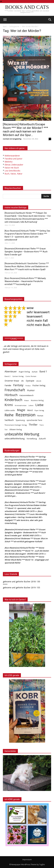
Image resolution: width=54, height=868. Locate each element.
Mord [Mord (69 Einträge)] (30, 410)
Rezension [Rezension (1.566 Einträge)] (25, 415)
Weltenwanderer (12, 156)
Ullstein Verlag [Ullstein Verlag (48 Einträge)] (16, 429)
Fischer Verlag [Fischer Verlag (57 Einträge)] (39, 385)
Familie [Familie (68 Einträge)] (8, 385)
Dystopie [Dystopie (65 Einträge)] (30, 381)
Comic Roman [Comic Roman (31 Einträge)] (31, 376)
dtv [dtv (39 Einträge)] (22, 381)
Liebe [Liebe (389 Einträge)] (39, 405)
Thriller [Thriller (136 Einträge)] (33, 425)
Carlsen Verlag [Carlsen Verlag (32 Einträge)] (18, 376)
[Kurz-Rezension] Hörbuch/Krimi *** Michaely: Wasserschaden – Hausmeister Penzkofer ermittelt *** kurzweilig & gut (25, 281)
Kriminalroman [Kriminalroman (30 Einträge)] (21, 405)
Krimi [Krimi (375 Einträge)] (9, 405)
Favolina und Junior (13, 159)
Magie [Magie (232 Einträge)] (21, 410)
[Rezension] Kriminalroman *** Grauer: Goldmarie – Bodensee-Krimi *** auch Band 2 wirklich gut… (25, 493)
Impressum (27, 860)
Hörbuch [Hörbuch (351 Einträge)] (11, 395)
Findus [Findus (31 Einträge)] (28, 386)
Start (5, 26)
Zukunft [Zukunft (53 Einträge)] (42, 439)
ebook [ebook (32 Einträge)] (39, 381)
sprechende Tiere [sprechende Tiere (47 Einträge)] (34, 420)
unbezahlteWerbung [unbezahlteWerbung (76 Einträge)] (15, 438)
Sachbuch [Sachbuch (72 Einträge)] (9, 420)
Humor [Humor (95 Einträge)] (31, 390)
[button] (50, 20)
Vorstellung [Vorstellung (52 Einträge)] (32, 439)
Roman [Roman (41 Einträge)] (40, 416)
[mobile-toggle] (5, 20)
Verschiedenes (9, 119)
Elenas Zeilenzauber (14, 165)
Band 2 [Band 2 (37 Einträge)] (7, 376)
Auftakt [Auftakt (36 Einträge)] (35, 372)
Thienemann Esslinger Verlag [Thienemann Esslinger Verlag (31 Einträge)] (16, 425)
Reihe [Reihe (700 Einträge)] (9, 415)
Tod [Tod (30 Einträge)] (6, 430)
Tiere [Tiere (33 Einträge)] (42, 425)
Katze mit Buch (12, 168)
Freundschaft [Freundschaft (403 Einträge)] (15, 390)
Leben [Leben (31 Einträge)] (31, 405)
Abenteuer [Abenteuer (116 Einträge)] (11, 371)
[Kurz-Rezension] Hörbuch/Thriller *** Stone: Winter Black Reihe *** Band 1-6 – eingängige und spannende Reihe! (26, 560)
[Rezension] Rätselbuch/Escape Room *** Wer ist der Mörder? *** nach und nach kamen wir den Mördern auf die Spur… (25, 130)
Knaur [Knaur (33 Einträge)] (27, 400)
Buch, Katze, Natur (13, 174)
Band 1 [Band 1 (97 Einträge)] (43, 372)
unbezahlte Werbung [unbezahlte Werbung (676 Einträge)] (22, 434)
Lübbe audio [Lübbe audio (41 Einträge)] (10, 410)
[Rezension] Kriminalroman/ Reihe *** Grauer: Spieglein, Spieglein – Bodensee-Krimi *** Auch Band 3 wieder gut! (26, 252)
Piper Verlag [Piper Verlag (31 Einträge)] (39, 410)
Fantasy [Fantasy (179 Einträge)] (18, 385)
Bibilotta (8, 162)
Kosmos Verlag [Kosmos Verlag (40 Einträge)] (37, 400)
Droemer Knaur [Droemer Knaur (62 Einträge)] (12, 381)
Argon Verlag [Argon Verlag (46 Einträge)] (24, 372)
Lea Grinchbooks (12, 171)
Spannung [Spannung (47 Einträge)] (20, 420)
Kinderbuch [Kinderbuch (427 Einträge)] (13, 400)
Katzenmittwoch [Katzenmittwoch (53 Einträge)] (27, 395)
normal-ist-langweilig (12, 139)
